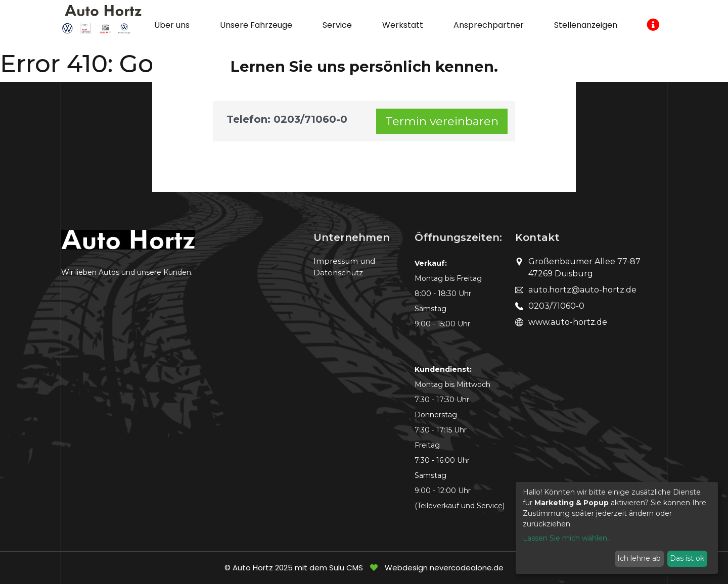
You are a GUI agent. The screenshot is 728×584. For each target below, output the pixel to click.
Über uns (172, 25)
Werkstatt (403, 25)
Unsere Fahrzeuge (256, 25)
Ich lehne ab (639, 558)
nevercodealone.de (467, 568)
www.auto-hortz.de (568, 322)
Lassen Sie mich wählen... (567, 538)
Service (337, 25)
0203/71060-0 (556, 306)
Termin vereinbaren (442, 121)
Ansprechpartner (489, 25)
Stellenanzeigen (586, 25)
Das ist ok (687, 558)
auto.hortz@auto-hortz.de (582, 290)
